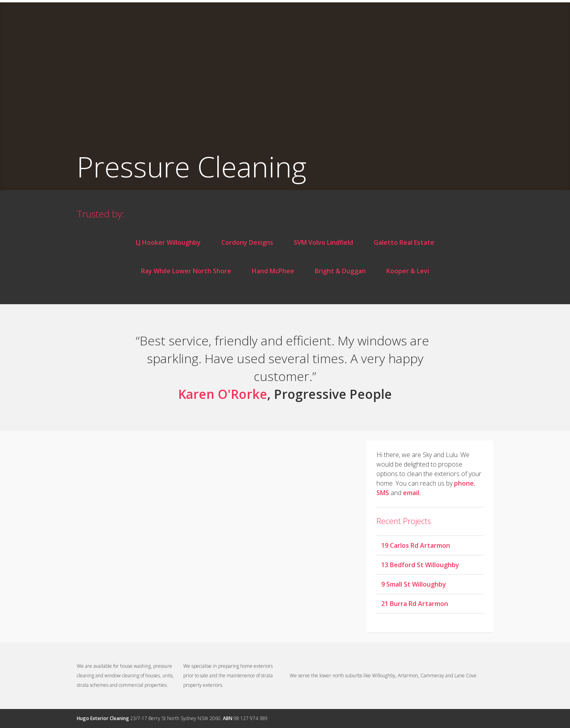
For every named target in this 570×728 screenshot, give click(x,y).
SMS (383, 493)
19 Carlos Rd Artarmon (416, 545)
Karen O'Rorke (223, 394)
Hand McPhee (273, 271)
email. (412, 493)
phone (464, 483)
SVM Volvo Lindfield (323, 242)
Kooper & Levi (408, 271)
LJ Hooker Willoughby (168, 242)
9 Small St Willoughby (414, 584)
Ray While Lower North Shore (186, 271)
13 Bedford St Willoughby (420, 565)
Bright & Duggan (340, 271)
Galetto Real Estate (404, 242)
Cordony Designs (247, 242)
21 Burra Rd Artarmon (415, 604)
